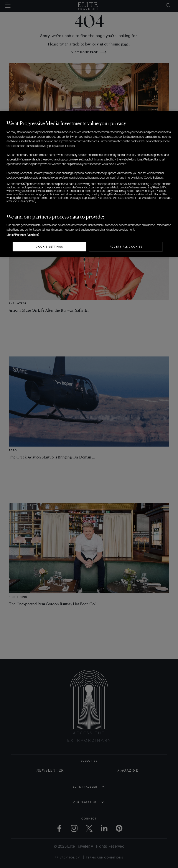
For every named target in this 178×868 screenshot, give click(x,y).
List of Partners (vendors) (23, 235)
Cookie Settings (49, 247)
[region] (89, 184)
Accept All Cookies (126, 247)
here (72, 146)
